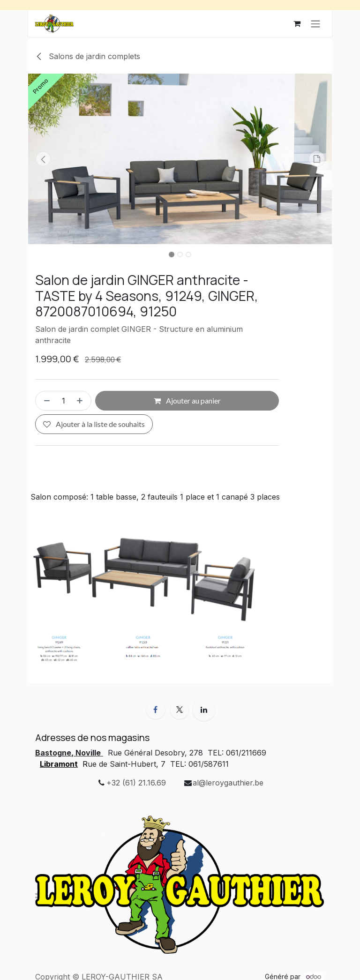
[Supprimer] (45, 401)
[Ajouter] (82, 401)
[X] (180, 710)
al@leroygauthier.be (228, 783)
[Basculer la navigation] (315, 23)
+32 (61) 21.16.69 (136, 783)
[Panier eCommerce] (297, 23)
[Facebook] (156, 710)
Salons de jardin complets (88, 56)
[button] (43, 159)
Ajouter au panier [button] (187, 401)
